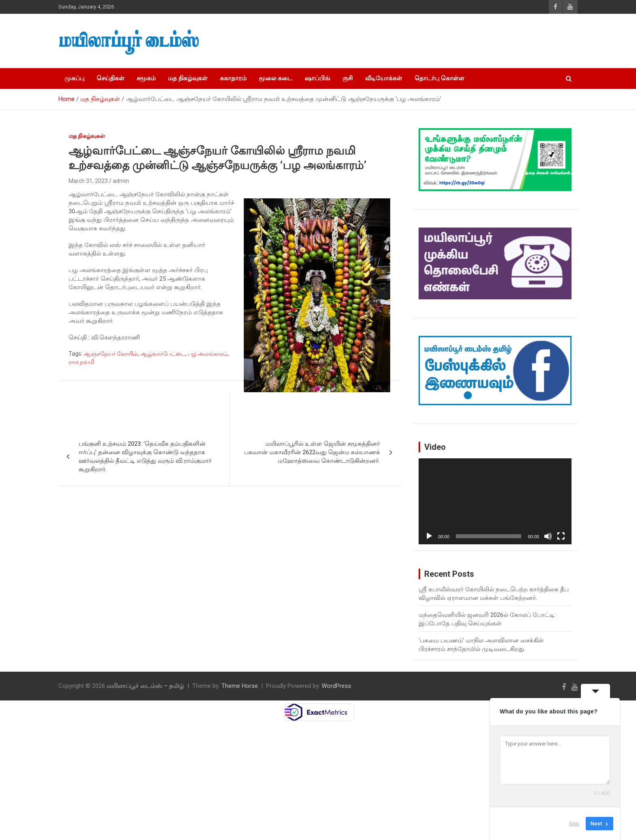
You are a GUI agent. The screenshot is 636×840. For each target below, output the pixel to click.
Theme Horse (240, 686)
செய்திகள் (111, 78)
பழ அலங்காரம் (208, 354)
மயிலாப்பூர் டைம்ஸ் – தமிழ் (145, 686)
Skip (574, 824)
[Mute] (548, 536)
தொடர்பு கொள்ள (439, 78)
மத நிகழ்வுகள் (188, 78)
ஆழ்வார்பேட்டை (163, 354)
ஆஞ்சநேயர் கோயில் (111, 354)
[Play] (429, 536)
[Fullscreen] (561, 536)
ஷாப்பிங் (317, 78)
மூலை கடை (276, 78)
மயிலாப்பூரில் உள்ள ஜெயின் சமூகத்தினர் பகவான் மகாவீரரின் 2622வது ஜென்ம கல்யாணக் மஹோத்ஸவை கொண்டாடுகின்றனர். (312, 452)
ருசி (348, 78)
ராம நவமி (82, 362)
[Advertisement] (436, 41)
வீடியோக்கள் (384, 78)
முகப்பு (74, 78)
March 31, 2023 (88, 181)
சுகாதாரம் (233, 78)
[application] (495, 501)
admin (121, 181)
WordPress (336, 686)
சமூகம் (146, 78)
